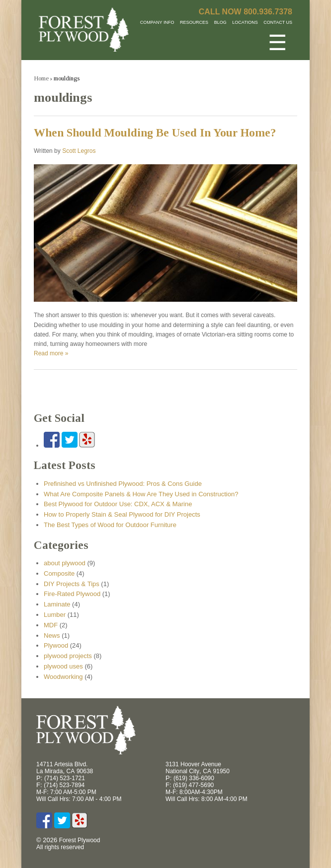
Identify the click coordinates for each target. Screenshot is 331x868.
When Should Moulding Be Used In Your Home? (155, 133)
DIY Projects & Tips (72, 584)
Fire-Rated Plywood (72, 594)
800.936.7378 (268, 12)
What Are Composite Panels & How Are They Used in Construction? (141, 494)
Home (41, 78)
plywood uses (63, 666)
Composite (59, 573)
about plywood (65, 563)
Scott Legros (79, 151)
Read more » (51, 353)
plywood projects (68, 656)
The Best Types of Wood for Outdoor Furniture (110, 525)
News (52, 635)
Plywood (56, 645)
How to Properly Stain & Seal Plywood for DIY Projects (122, 514)
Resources (194, 22)
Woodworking (63, 677)
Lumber (55, 615)
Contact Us (278, 22)
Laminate (57, 604)
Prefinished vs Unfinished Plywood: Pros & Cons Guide (123, 484)
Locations (245, 22)
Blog (220, 22)
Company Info (157, 22)
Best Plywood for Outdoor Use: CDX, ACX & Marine (118, 504)
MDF (51, 625)
